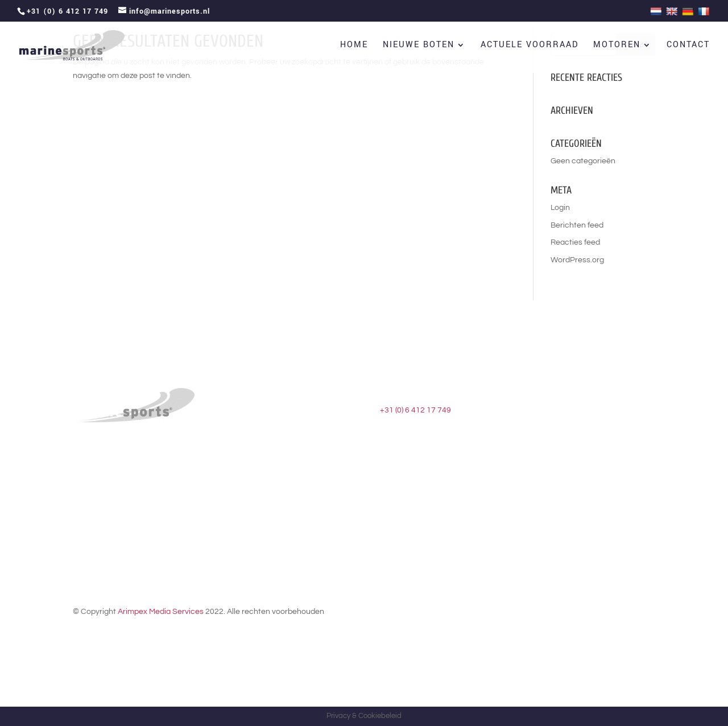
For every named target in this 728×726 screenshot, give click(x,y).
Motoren (617, 46)
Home (354, 46)
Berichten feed (577, 225)
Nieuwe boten (419, 46)
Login (560, 208)
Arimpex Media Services (161, 612)
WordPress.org (577, 260)
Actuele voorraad (530, 46)
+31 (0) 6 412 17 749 (415, 410)
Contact (688, 46)
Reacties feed (575, 242)
